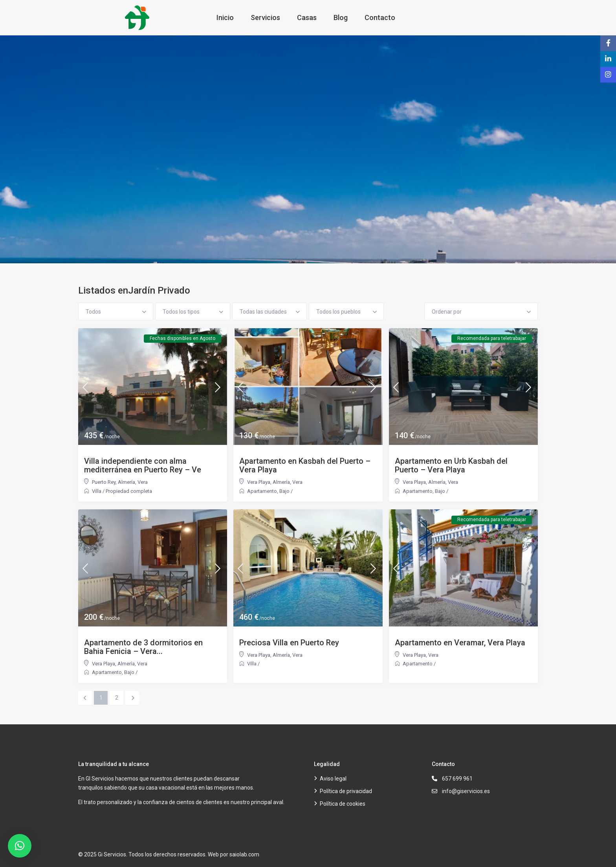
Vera (143, 482)
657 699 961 (457, 779)
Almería (126, 482)
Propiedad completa (129, 491)
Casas (307, 17)
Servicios (265, 17)
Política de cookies (343, 804)
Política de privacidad (346, 791)
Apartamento (262, 491)
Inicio (225, 17)
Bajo (284, 491)
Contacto (380, 17)
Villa (97, 491)
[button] (20, 846)
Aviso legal (333, 779)
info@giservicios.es (466, 791)
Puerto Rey (104, 482)
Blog (341, 17)
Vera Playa (259, 482)
